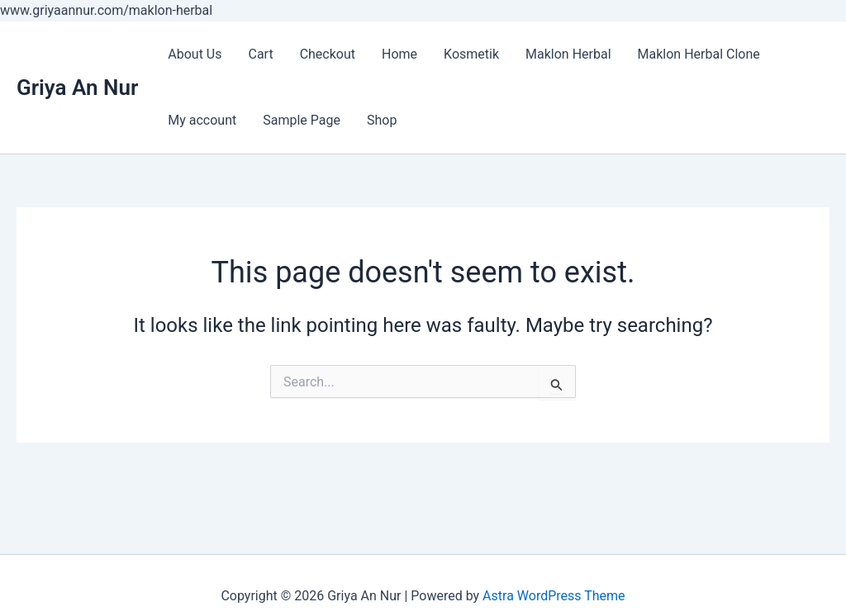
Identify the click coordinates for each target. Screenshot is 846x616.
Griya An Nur (77, 88)
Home (399, 54)
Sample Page (302, 120)
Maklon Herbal (568, 54)
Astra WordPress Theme (554, 596)
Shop (382, 120)
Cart (260, 54)
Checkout (328, 54)
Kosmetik (471, 54)
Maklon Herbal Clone (699, 54)
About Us (195, 54)
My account (202, 120)
